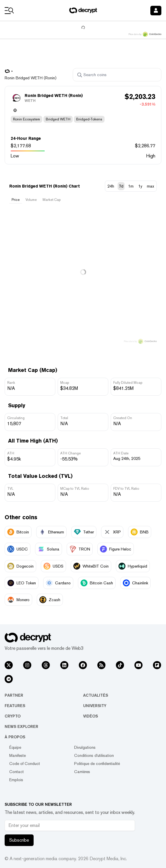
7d (121, 186)
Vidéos (91, 716)
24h (111, 186)
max (151, 186)
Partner (14, 695)
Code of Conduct (25, 764)
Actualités (96, 695)
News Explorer (21, 726)
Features (15, 706)
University (95, 706)
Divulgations (85, 747)
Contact (17, 772)
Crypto (13, 716)
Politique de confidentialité (97, 764)
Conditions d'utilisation (94, 755)
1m (131, 186)
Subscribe (19, 840)
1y (140, 186)
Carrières (82, 772)
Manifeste (18, 755)
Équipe (15, 747)
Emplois (16, 780)
